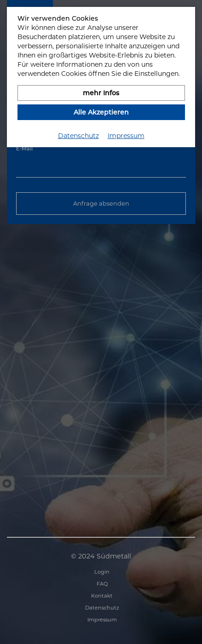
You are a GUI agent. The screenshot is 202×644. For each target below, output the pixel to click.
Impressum (126, 136)
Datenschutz (78, 136)
